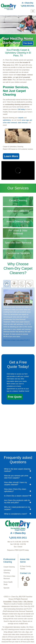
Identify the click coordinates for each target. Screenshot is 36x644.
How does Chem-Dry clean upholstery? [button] (15, 490)
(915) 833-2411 (28, 6)
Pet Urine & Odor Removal (9, 577)
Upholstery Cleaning (7, 571)
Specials (6, 588)
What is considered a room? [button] (16, 514)
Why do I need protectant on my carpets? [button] (17, 508)
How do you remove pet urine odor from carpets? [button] (16, 477)
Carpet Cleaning (9, 567)
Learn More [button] (11, 156)
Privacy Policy (18, 602)
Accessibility (7, 602)
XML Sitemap (28, 602)
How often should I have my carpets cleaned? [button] (16, 483)
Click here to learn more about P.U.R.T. (17, 340)
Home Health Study (8, 583)
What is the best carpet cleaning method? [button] (17, 470)
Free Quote (28, 43)
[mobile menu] (33, 11)
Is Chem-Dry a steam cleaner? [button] (17, 496)
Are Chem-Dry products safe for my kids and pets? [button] (17, 501)
